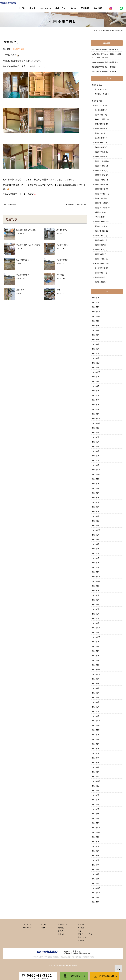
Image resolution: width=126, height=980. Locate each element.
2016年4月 (96, 814)
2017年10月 (96, 730)
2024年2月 (96, 409)
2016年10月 (96, 786)
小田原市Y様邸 (100, 198)
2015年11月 (96, 832)
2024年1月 (96, 414)
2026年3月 (96, 298)
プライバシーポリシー (86, 934)
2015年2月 (96, 874)
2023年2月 (96, 460)
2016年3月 (96, 818)
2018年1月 (96, 716)
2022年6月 (96, 498)
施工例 (32, 8)
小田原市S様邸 (100, 184)
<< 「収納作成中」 (11, 205)
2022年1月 (96, 516)
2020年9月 (96, 591)
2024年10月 (96, 372)
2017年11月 (96, 725)
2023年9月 (96, 433)
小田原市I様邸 (100, 171)
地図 (79, 931)
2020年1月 (96, 623)
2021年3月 (96, 563)
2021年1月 (96, 572)
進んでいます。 (62, 230)
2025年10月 (96, 321)
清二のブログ (99, 89)
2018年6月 (96, 693)
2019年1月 (96, 660)
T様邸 (58, 290)
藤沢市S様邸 (99, 273)
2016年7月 (96, 800)
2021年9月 (96, 535)
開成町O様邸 (99, 282)
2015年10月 (96, 837)
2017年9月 (96, 735)
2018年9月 (96, 679)
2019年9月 (96, 642)
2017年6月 (96, 749)
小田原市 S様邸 (101, 203)
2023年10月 (96, 428)
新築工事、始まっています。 (27, 230)
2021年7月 (96, 544)
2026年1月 (96, 307)
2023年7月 (96, 442)
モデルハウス (99, 105)
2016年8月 (96, 795)
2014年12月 (96, 883)
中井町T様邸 (99, 115)
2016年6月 (96, 804)
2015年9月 (96, 842)
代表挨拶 (85, 8)
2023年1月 (96, 465)
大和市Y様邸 (99, 143)
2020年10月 (96, 586)
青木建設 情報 (100, 94)
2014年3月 (96, 902)
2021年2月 (96, 567)
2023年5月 (96, 446)
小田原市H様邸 (100, 166)
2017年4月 (96, 758)
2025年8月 (96, 326)
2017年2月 (96, 767)
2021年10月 (96, 530)
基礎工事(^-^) (21, 290)
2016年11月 (96, 781)
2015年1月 (96, 879)
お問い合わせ (63, 924)
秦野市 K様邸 (100, 259)
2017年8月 (96, 739)
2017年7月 (96, 744)
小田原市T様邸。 (62, 245)
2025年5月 (96, 340)
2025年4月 (96, 344)
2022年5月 (96, 502)
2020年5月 (96, 609)
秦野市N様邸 (99, 245)
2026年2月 (96, 302)
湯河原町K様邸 (100, 222)
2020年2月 (96, 618)
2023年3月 (96, 456)
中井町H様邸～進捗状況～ (108, 49)
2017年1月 (96, 772)
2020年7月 (96, 600)
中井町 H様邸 (100, 119)
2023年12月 (96, 419)
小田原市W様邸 (100, 194)
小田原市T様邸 (100, 189)
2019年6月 (96, 656)
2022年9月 (96, 484)
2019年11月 (96, 632)
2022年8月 (96, 488)
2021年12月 (96, 521)
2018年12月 (96, 665)
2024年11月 (96, 367)
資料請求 (61, 928)
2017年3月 (96, 763)
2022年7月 (96, 493)
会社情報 (98, 8)
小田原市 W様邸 (101, 208)
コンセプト (20, 8)
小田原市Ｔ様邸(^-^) (24, 275)
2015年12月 (96, 828)
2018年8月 (96, 684)
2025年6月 (96, 335)
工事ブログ (96, 101)
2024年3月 (96, 405)
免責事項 (81, 940)
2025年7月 (96, 330)
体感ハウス (60, 8)
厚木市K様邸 (99, 138)
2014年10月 (96, 893)
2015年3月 (96, 869)
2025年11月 (96, 316)
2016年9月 (96, 790)
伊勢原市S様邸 (100, 124)
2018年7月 (96, 688)
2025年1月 (96, 358)
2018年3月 (96, 707)
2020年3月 (96, 614)
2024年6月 (96, 391)
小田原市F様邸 (100, 157)
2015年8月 (96, 846)
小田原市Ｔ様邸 (62, 260)
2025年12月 (96, 312)
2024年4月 (96, 400)
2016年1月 (96, 823)
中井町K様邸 (99, 110)
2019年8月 (96, 646)
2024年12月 (96, 363)
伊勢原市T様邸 (100, 129)
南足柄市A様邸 (100, 133)
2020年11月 (96, 581)
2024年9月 (96, 377)
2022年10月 (96, 479)
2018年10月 (96, 674)
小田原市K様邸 (100, 175)
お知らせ (95, 85)
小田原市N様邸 (100, 180)
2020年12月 (96, 577)
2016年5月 (96, 809)
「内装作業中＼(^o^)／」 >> (76, 205)
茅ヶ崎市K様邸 (100, 263)
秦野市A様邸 (99, 240)
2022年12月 (96, 470)
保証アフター (83, 937)
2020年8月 (96, 595)
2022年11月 (96, 474)
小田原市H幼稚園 (101, 161)
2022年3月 (96, 507)
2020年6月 (96, 605)
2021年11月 (96, 525)
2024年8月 (96, 381)
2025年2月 (96, 354)
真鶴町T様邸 (99, 236)
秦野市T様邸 (99, 254)
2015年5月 (96, 860)
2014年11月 (96, 888)
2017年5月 (96, 753)
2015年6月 (96, 856)
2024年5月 (96, 395)
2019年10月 (96, 637)
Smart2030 (45, 8)
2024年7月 (96, 386)
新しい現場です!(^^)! (24, 260)
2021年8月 (96, 539)
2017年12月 (96, 721)
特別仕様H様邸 (100, 231)
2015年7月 (96, 851)
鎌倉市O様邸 (99, 277)
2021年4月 (96, 558)
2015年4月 (96, 865)
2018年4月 (96, 702)
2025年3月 (96, 349)
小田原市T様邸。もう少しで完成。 (29, 245)
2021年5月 (96, 553)
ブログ (73, 8)
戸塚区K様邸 (99, 217)
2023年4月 (96, 451)
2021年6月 (96, 549)
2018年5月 (96, 697)
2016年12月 (96, 777)
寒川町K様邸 (99, 147)
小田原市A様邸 (100, 152)
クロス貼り (60, 275)
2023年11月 (96, 423)
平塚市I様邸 (99, 212)
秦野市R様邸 (99, 250)
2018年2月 (96, 711)
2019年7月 (96, 651)
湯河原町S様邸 (100, 226)
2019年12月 (96, 628)
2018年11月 (96, 670)
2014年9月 (96, 897)
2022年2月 (96, 512)
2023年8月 (96, 437)
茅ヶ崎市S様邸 (100, 268)
